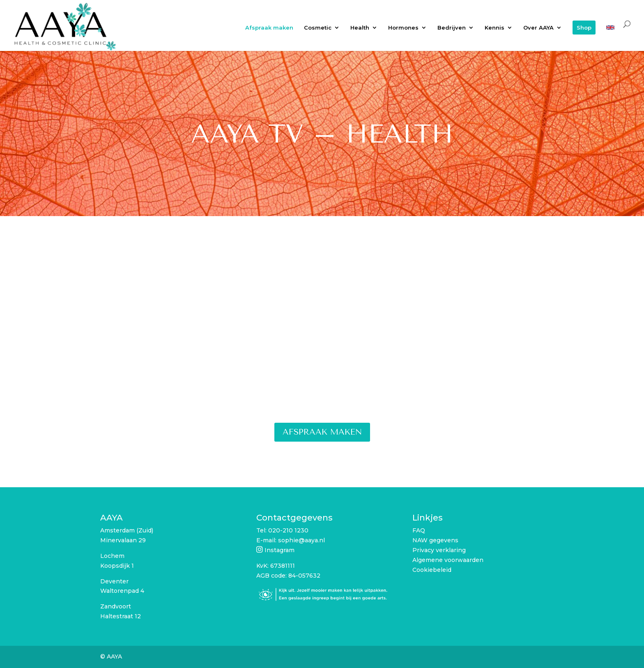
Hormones (403, 28)
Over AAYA (538, 28)
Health (360, 28)
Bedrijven (452, 28)
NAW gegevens (435, 540)
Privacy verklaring (439, 550)
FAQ (419, 530)
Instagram (279, 550)
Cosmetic (318, 28)
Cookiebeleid (432, 570)
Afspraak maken (269, 28)
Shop (584, 28)
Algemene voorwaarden (448, 560)
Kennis (494, 28)
